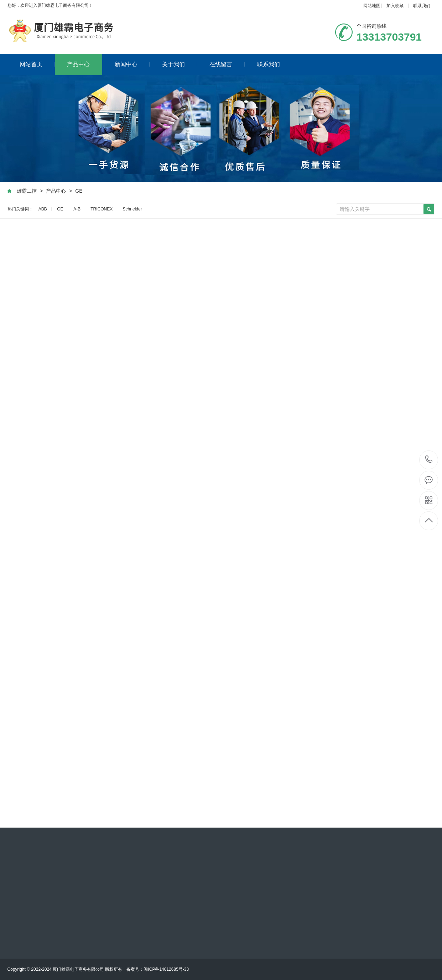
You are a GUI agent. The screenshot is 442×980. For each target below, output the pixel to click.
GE (79, 191)
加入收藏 (395, 6)
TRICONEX (102, 209)
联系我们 (422, 6)
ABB (43, 209)
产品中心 (78, 64)
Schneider (132, 209)
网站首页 (37, 64)
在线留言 (227, 64)
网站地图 (372, 6)
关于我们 (180, 64)
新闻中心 (132, 64)
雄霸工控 (27, 191)
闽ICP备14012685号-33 (166, 969)
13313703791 (429, 460)
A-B (77, 209)
